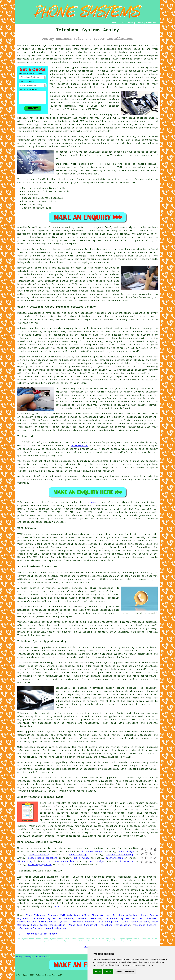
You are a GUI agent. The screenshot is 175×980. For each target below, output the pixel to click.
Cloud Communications (135, 922)
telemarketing (114, 858)
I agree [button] (98, 971)
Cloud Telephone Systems (41, 915)
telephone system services (71, 848)
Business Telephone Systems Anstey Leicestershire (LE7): (54, 46)
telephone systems (125, 46)
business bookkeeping (119, 855)
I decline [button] (108, 971)
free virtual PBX (72, 137)
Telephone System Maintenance (53, 919)
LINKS (122, 23)
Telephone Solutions (125, 915)
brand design (126, 852)
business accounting (61, 861)
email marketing (39, 855)
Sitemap (19, 957)
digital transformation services (87, 816)
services (93, 865)
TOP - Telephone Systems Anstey (37, 934)
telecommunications (90, 534)
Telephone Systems (43, 957)
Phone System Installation (48, 925)
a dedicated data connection (82, 278)
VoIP (110, 155)
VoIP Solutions (70, 915)
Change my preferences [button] (125, 971)
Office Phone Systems (96, 915)
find (27, 877)
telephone (74, 762)
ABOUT (130, 23)
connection (114, 179)
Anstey (95, 502)
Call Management (108, 922)
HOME (114, 23)
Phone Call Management (83, 925)
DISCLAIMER (151, 23)
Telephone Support (83, 922)
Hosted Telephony (89, 919)
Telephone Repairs (145, 925)
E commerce (127, 861)
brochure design (92, 852)
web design (97, 861)
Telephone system (28, 502)
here (56, 907)
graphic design (78, 855)
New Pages (29, 957)
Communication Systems (53, 922)
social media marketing (43, 858)
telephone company (124, 87)
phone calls (107, 167)
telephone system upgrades (119, 823)
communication (79, 446)
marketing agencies (40, 865)
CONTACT (140, 23)
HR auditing (25, 861)
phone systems (32, 720)
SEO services (82, 858)
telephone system (86, 907)
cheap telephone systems (108, 813)
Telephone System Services (124, 919)
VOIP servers (48, 551)
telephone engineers (138, 512)
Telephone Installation (115, 925)
